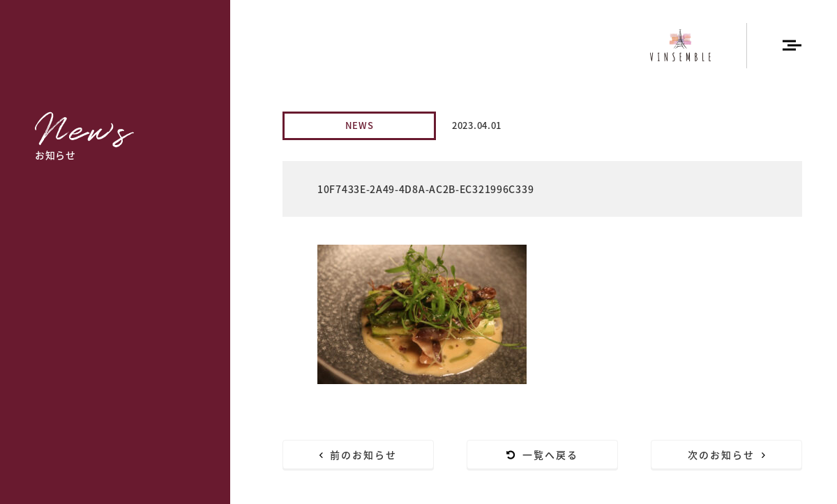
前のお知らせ (359, 455)
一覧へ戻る (543, 455)
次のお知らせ (727, 455)
